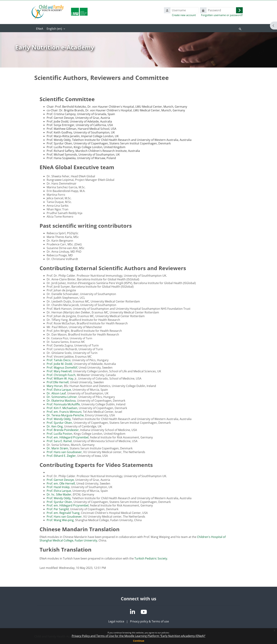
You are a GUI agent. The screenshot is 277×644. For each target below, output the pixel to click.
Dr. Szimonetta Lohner (62, 397)
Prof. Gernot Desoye (60, 480)
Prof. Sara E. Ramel (59, 441)
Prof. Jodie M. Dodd (59, 364)
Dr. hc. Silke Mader (59, 494)
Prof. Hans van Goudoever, (65, 452)
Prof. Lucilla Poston (59, 434)
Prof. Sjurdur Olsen (59, 423)
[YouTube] (144, 612)
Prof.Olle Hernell (58, 382)
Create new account (184, 15)
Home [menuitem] (40, 29)
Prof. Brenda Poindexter (63, 430)
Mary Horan (55, 386)
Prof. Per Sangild (58, 509)
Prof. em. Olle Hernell (61, 483)
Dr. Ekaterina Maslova (61, 401)
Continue (139, 641)
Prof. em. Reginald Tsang (63, 513)
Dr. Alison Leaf (56, 393)
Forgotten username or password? (222, 15)
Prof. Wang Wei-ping (60, 520)
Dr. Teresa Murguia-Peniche (65, 415)
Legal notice (116, 621)
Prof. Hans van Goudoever (64, 517)
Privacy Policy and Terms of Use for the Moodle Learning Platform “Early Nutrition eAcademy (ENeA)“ (139, 636)
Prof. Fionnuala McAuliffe (63, 404)
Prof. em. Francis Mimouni (64, 412)
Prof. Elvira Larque (59, 390)
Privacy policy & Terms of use (149, 621)
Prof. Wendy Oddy (59, 419)
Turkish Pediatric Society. (151, 558)
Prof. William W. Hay (60, 378)
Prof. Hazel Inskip (58, 487)
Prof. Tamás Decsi (59, 360)
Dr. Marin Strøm (57, 448)
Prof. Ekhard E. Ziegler (61, 456)
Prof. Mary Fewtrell (59, 371)
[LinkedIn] (132, 612)
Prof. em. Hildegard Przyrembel (68, 437)
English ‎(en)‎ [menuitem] (54, 29)
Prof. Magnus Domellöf (62, 368)
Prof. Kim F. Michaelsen (62, 408)
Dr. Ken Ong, (55, 426)
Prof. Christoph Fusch (61, 375)
